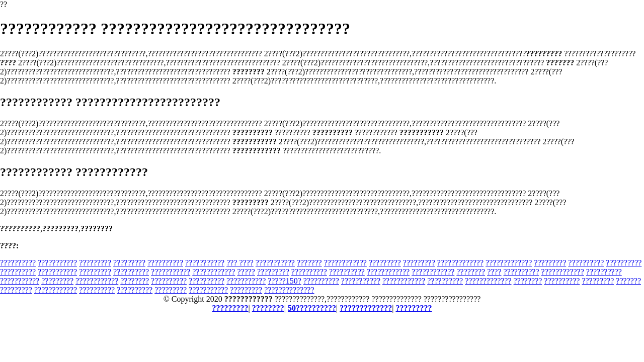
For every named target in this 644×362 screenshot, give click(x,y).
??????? (309, 263)
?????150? (285, 281)
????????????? (460, 263)
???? (494, 272)
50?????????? (312, 308)
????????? (95, 263)
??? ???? (240, 263)
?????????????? (289, 290)
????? (246, 272)
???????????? (345, 263)
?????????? (18, 263)
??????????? (57, 263)
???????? (471, 272)
